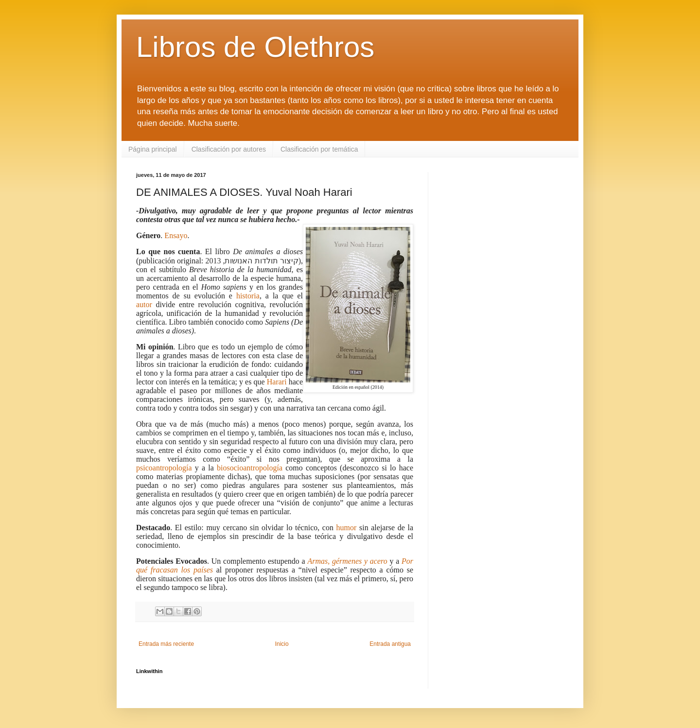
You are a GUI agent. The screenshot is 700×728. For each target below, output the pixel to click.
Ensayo (176, 235)
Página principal (153, 149)
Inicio (282, 644)
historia (248, 296)
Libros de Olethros (255, 47)
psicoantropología (164, 468)
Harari (277, 382)
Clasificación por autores (229, 149)
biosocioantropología (250, 468)
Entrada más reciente (166, 644)
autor (144, 304)
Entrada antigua (390, 644)
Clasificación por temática (319, 149)
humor (347, 528)
